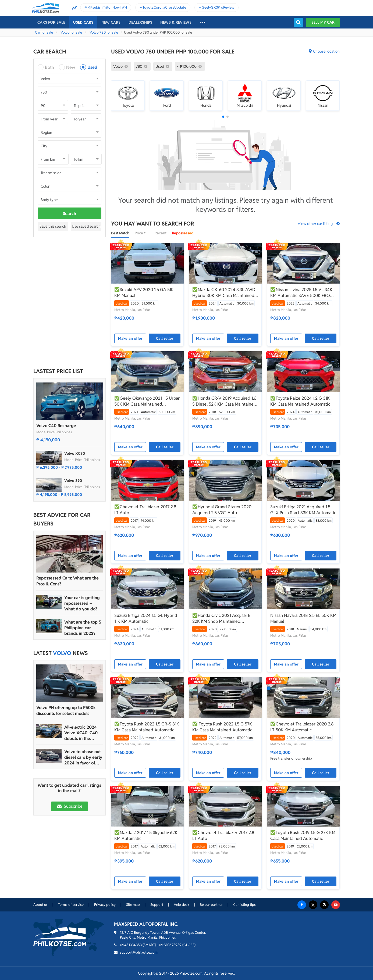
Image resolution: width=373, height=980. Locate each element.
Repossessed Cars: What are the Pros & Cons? (68, 581)
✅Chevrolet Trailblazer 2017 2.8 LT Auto (145, 510)
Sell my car (323, 22)
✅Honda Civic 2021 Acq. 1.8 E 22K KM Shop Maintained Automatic (221, 618)
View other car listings (316, 224)
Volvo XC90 (75, 453)
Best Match (120, 233)
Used (92, 67)
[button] (223, 117)
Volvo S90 (73, 481)
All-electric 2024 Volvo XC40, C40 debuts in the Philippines (81, 733)
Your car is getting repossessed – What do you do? (82, 603)
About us (40, 905)
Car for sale (44, 32)
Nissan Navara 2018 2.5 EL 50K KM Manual (303, 618)
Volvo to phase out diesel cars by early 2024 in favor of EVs (83, 757)
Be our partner (211, 905)
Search (69, 214)
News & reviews (176, 22)
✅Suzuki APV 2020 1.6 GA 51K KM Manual (144, 293)
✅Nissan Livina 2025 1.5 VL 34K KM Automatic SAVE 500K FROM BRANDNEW (302, 293)
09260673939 (170, 945)
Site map (133, 905)
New (71, 67)
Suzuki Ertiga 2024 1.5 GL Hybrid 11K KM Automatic (146, 618)
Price (142, 233)
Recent (161, 233)
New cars (111, 22)
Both (49, 67)
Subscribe (69, 806)
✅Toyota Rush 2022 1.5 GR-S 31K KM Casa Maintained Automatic (147, 727)
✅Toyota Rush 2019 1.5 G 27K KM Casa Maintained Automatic (303, 836)
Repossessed (183, 233)
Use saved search (86, 226)
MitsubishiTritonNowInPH (107, 7)
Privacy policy (105, 905)
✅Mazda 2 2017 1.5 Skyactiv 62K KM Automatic (146, 836)
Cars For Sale (51, 22)
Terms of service (71, 905)
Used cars (83, 22)
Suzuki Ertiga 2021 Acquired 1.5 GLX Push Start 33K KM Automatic (303, 510)
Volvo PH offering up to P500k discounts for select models (66, 711)
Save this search (53, 226)
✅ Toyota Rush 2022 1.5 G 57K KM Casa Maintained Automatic (222, 727)
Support (157, 905)
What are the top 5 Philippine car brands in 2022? (83, 628)
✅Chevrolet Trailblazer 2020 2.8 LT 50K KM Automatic (302, 727)
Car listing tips (244, 905)
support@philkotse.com (139, 952)
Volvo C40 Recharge (56, 426)
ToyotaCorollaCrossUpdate (164, 7)
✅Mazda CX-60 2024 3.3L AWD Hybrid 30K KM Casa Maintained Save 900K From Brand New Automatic (224, 293)
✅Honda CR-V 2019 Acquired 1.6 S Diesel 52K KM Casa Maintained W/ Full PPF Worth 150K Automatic (225, 401)
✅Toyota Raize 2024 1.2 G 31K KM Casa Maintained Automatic (300, 401)
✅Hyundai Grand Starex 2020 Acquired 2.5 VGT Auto (222, 510)
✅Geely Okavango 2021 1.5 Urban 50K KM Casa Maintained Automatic (147, 401)
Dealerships (140, 22)
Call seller (165, 338)
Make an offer (130, 338)
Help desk (182, 905)
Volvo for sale (71, 32)
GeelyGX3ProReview (218, 7)
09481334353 (131, 945)
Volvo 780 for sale (104, 32)
